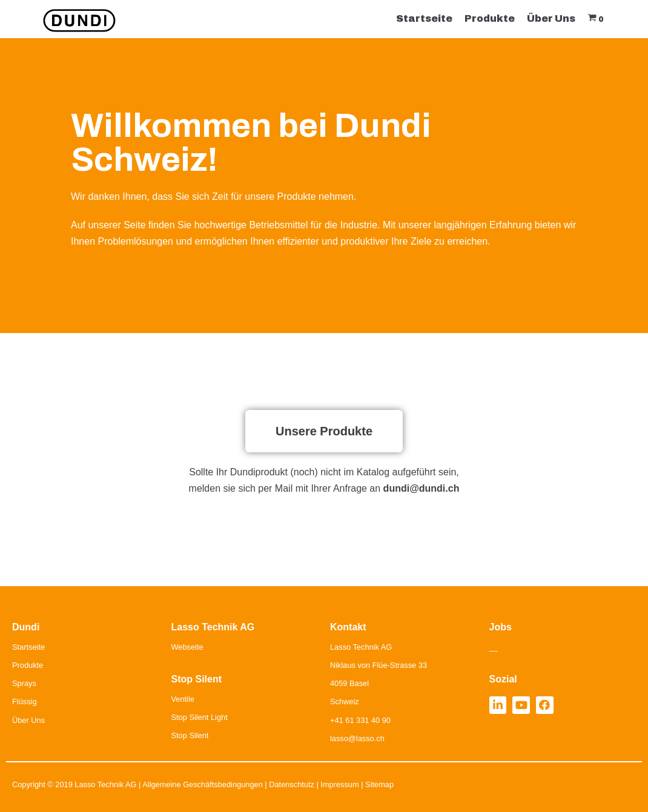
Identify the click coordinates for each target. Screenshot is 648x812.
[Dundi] (79, 21)
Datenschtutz (292, 784)
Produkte (490, 18)
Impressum (339, 784)
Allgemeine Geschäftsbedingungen (203, 784)
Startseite (424, 18)
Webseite (187, 647)
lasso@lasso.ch (357, 738)
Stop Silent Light (200, 717)
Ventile (183, 699)
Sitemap (379, 784)
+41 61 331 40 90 (360, 720)
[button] (324, 431)
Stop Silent (190, 735)
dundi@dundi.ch (422, 488)
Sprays (24, 683)
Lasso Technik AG (105, 784)
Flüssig (25, 701)
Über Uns (551, 18)
